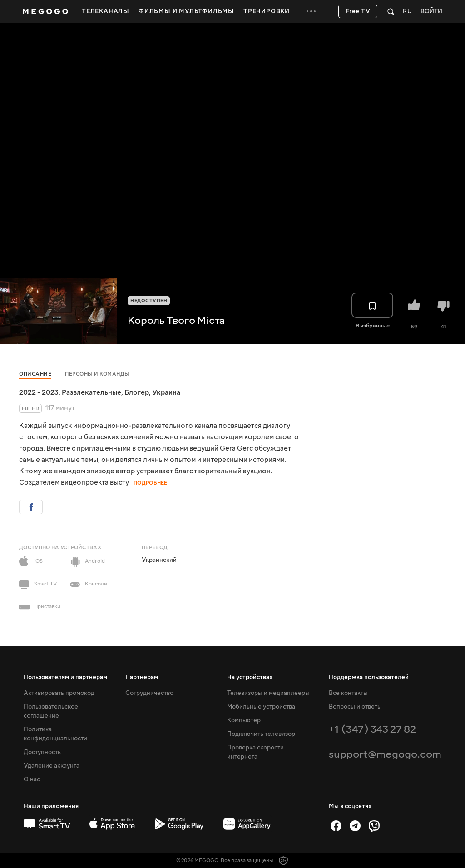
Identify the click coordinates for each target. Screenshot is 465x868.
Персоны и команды (97, 374)
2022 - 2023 (39, 392)
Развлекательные (92, 392)
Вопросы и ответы (355, 707)
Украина (166, 392)
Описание (35, 374)
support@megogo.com (385, 754)
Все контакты (348, 693)
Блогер (137, 392)
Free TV (358, 11)
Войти (431, 12)
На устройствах (250, 677)
